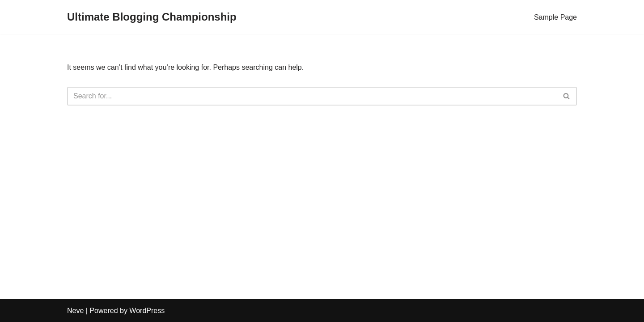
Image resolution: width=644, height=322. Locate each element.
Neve (75, 311)
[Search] (312, 96)
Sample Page (555, 17)
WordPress (147, 311)
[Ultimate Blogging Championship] (152, 17)
